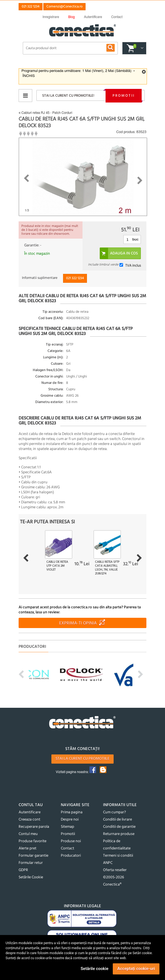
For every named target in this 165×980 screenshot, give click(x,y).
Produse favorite (32, 841)
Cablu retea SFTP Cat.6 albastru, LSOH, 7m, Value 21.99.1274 (107, 568)
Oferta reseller (115, 870)
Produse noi (71, 841)
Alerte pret (27, 848)
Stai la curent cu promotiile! (68, 96)
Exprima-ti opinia (78, 623)
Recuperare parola (34, 827)
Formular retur (31, 863)
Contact (67, 848)
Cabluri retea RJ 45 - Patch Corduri (45, 113)
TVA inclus (133, 266)
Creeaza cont (29, 820)
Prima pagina (72, 812)
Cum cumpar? (114, 812)
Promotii (124, 96)
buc (135, 239)
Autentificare (30, 812)
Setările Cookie (31, 877)
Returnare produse (119, 834)
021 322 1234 (31, 7)
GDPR (23, 870)
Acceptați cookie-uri (136, 969)
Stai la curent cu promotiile (82, 759)
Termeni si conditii (118, 856)
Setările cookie (94, 969)
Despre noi (70, 820)
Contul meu (28, 834)
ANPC (108, 863)
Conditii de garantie (119, 827)
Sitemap (67, 827)
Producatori (71, 856)
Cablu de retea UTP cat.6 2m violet (57, 566)
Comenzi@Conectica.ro (64, 7)
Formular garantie (33, 856)
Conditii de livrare (117, 820)
